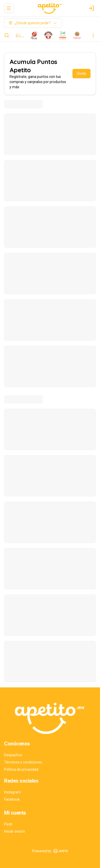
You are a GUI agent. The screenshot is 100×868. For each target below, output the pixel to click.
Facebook (12, 799)
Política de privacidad (21, 769)
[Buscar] (7, 35)
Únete (81, 74)
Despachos (13, 755)
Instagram (12, 792)
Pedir (8, 824)
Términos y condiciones (23, 762)
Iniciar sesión (15, 831)
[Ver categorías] (93, 35)
